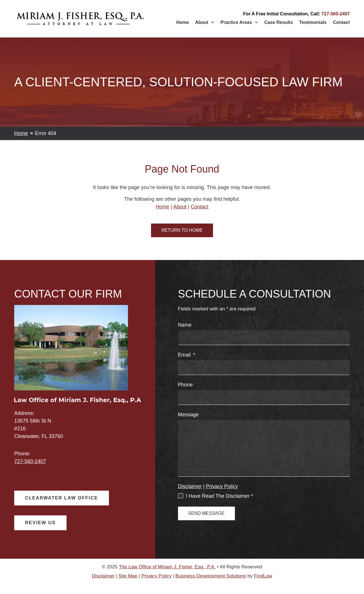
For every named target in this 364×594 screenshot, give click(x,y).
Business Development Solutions (211, 576)
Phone (185, 385)
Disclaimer (190, 486)
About (205, 22)
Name (185, 325)
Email (185, 355)
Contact (341, 22)
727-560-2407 (336, 14)
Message (188, 415)
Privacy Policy (222, 486)
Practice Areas (239, 22)
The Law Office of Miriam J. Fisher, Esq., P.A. (167, 567)
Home (183, 22)
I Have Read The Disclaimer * (219, 496)
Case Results (279, 22)
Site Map (128, 576)
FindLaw (263, 576)
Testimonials (313, 22)
